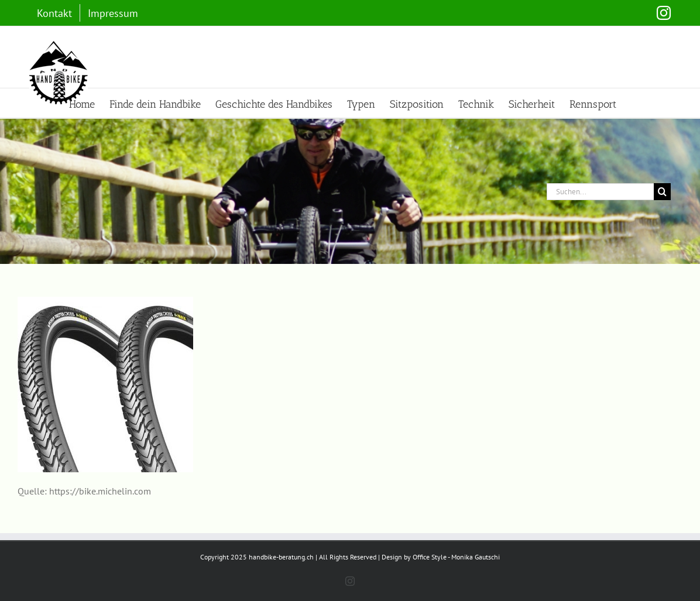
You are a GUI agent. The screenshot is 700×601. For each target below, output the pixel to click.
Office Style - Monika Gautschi (456, 557)
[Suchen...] (600, 192)
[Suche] (662, 192)
